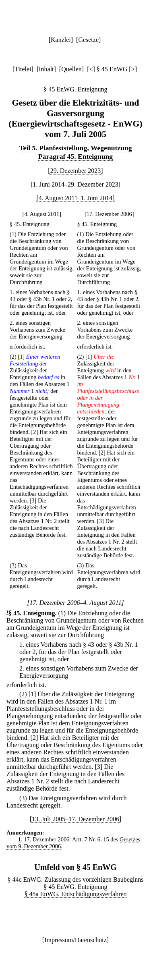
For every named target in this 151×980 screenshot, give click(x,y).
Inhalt (46, 69)
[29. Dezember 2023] (75, 171)
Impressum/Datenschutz (75, 940)
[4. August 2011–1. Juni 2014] (75, 198)
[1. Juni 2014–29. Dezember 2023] (75, 184)
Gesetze (88, 40)
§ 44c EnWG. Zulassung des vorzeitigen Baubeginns (75, 879)
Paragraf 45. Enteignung (75, 156)
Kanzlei (61, 40)
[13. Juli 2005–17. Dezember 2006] (76, 819)
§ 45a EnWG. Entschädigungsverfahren (75, 894)
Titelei (23, 69)
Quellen (71, 69)
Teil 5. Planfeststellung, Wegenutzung (75, 148)
